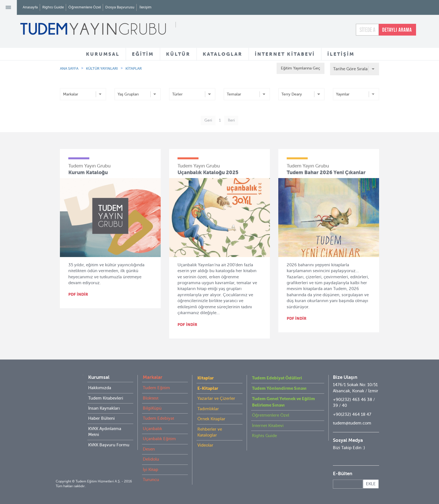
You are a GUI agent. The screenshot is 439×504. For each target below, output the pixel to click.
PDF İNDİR (78, 294)
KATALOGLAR (223, 54)
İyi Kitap (150, 470)
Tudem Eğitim (156, 388)
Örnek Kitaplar (211, 419)
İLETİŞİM (341, 54)
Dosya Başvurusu (120, 7)
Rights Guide (53, 7)
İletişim (145, 7)
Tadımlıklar (208, 409)
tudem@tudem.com (352, 423)
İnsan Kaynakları (104, 408)
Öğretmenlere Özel (85, 7)
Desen (149, 449)
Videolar (205, 445)
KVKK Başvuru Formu (109, 445)
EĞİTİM (143, 54)
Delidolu (151, 459)
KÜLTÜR (178, 54)
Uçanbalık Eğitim (159, 439)
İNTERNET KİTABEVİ (285, 54)
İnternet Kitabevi (268, 426)
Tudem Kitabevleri (106, 398)
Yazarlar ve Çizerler (216, 398)
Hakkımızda (100, 388)
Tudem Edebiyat (158, 418)
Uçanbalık (152, 429)
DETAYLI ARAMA (397, 30)
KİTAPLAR (134, 68)
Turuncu (151, 480)
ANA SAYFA (69, 68)
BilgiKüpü (152, 408)
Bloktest (151, 398)
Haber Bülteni (101, 418)
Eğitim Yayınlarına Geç (298, 68)
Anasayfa (30, 7)
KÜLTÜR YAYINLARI (102, 68)
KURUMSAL (103, 54)
